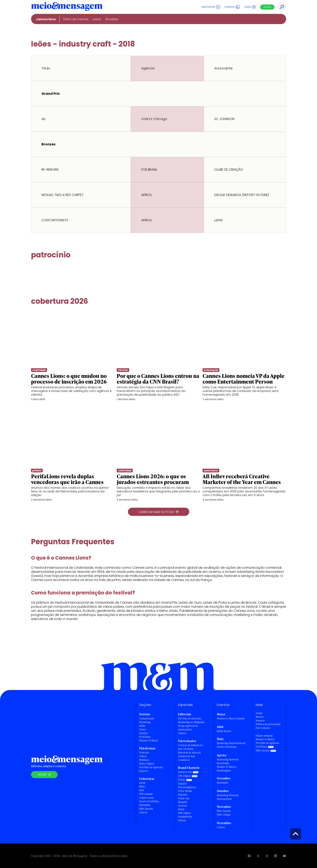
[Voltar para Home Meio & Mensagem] (67, 7)
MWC (142, 787)
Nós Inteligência (187, 787)
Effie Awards (146, 809)
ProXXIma (145, 737)
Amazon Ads (185, 772)
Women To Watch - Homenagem (227, 769)
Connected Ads (186, 756)
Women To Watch (149, 741)
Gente (143, 729)
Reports (144, 771)
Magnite (183, 802)
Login (250, 7)
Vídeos (143, 756)
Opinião (143, 733)
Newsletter (211, 7)
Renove (260, 717)
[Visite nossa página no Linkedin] (276, 856)
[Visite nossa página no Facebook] (249, 856)
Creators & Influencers (191, 745)
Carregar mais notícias (159, 512)
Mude (181, 809)
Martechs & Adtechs (189, 753)
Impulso (182, 784)
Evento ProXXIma (149, 801)
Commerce (184, 760)
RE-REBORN (50, 170)
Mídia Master (224, 731)
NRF (142, 790)
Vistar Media (185, 791)
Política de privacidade (268, 724)
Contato (232, 7)
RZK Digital (184, 813)
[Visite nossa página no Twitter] (258, 856)
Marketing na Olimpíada (191, 722)
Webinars (144, 760)
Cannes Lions (146, 798)
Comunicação (147, 718)
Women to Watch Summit (231, 718)
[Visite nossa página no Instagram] (267, 856)
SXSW (142, 783)
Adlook (182, 820)
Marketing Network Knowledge (228, 761)
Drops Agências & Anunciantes (188, 728)
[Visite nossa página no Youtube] (285, 856)
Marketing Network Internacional (228, 797)
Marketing (145, 722)
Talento (182, 733)
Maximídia (145, 805)
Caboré (143, 812)
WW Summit (146, 794)
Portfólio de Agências (151, 767)
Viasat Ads (184, 798)
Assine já (44, 775)
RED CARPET (74, 195)
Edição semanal (264, 736)
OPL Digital (184, 776)
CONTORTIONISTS (55, 220)
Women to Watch (265, 739)
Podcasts (144, 753)
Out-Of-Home (186, 749)
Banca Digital (147, 764)
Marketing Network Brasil (231, 743)
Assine (267, 7)
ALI (43, 119)
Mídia (142, 726)
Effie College (224, 815)
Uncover (183, 806)
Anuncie (260, 721)
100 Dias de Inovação (190, 718)
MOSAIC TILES (52, 195)
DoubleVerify (185, 817)
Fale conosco (263, 728)
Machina (183, 795)
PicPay (182, 780)
